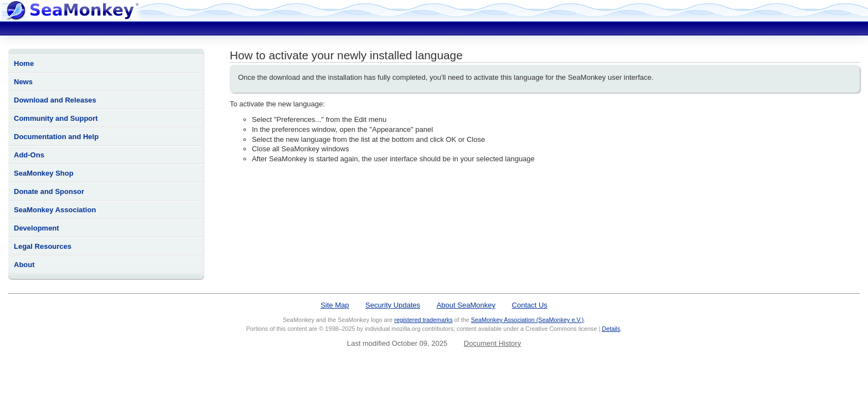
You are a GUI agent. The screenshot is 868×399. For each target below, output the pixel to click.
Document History (492, 343)
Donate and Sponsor (49, 191)
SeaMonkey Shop (44, 173)
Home (24, 63)
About (24, 265)
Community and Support (56, 118)
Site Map (335, 305)
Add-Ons (29, 155)
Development (37, 228)
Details (611, 329)
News (23, 82)
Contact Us (530, 305)
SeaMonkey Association (55, 210)
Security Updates (393, 305)
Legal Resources (43, 246)
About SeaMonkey (466, 305)
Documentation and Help (56, 137)
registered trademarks (423, 320)
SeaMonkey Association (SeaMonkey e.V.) (528, 320)
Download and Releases (55, 100)
